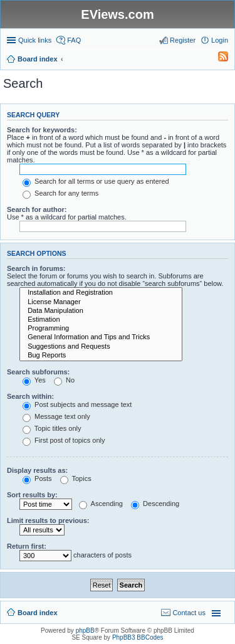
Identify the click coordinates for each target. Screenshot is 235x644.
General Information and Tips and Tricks (101, 337)
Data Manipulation (101, 311)
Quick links (35, 40)
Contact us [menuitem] (189, 613)
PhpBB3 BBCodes (138, 637)
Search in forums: (36, 268)
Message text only (56, 416)
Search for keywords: (42, 130)
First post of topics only (64, 440)
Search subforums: (38, 372)
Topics (76, 478)
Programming (101, 329)
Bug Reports (101, 356)
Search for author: (37, 209)
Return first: (27, 546)
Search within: (30, 396)
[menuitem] (217, 59)
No (64, 380)
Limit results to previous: (48, 520)
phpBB (85, 631)
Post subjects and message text (77, 404)
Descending (155, 504)
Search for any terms (60, 193)
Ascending (101, 504)
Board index (38, 613)
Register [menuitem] (183, 40)
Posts (37, 478)
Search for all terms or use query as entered (96, 181)
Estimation (101, 320)
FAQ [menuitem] (74, 40)
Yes (34, 380)
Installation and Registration (101, 293)
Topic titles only (52, 428)
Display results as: (37, 470)
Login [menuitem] (220, 40)
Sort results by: (32, 495)
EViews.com (117, 14)
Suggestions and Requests (101, 347)
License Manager (101, 302)
